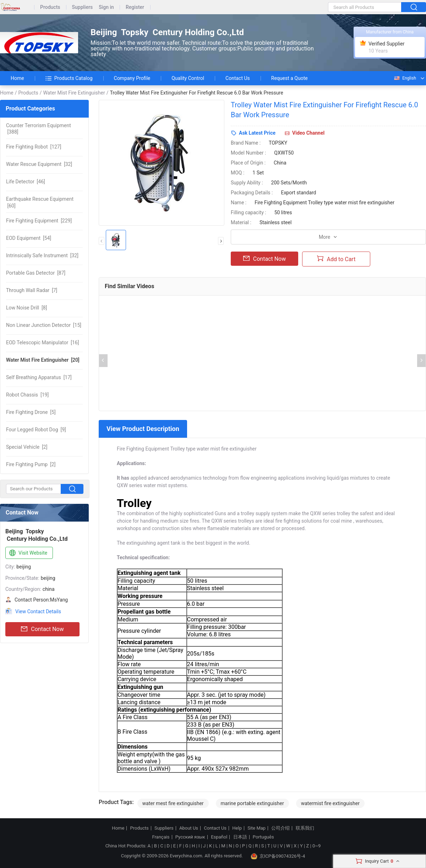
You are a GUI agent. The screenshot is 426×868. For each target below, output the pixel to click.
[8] (26, 308)
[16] (42, 343)
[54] (29, 238)
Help (237, 828)
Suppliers (83, 7)
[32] (39, 164)
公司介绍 (280, 828)
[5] (31, 412)
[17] (39, 377)
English (405, 78)
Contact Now (42, 629)
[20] (43, 360)
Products (50, 7)
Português (263, 837)
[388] (39, 129)
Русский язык (190, 837)
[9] (36, 430)
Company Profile (132, 78)
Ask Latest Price (257, 133)
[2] (27, 447)
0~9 (316, 846)
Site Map (256, 828)
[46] (26, 182)
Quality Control (188, 78)
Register (135, 7)
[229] (39, 221)
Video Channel (308, 133)
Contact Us (238, 78)
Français (161, 837)
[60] (40, 202)
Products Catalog (69, 78)
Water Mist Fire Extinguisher (74, 93)
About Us (189, 828)
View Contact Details (38, 611)
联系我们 (305, 828)
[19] (27, 395)
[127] (34, 147)
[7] (32, 290)
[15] (44, 325)
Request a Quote (290, 78)
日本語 (240, 837)
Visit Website (28, 553)
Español (219, 837)
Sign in (106, 7)
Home (17, 78)
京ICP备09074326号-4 (278, 856)
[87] (36, 273)
